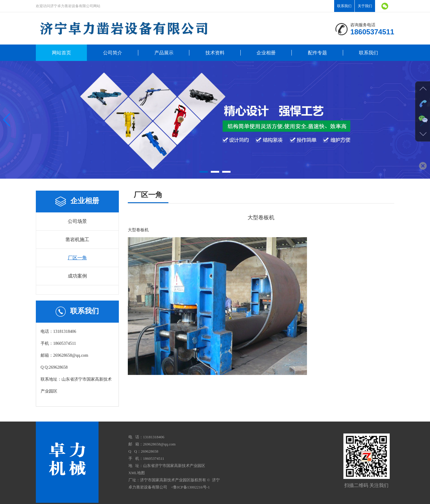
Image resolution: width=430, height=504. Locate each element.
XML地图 (137, 473)
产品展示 (164, 53)
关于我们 (365, 6)
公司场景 (77, 221)
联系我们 (344, 6)
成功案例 (77, 276)
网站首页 (62, 53)
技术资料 (215, 53)
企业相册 (266, 53)
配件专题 (317, 53)
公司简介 (113, 53)
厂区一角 (77, 258)
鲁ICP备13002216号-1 (191, 487)
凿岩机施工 (77, 239)
